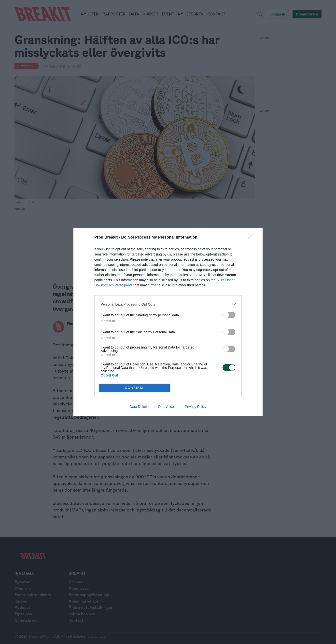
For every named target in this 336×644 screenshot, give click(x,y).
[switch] (229, 315)
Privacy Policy (196, 407)
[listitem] (168, 304)
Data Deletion (140, 407)
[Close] (253, 238)
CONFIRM (134, 388)
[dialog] (168, 322)
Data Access (168, 407)
